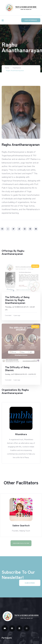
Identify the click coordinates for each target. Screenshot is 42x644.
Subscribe (30, 583)
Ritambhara (21, 434)
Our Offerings (31, 20)
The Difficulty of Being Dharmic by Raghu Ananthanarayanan (17, 300)
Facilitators (17, 68)
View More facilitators (21, 543)
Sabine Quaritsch (21, 525)
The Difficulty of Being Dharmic (17, 369)
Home (7, 68)
